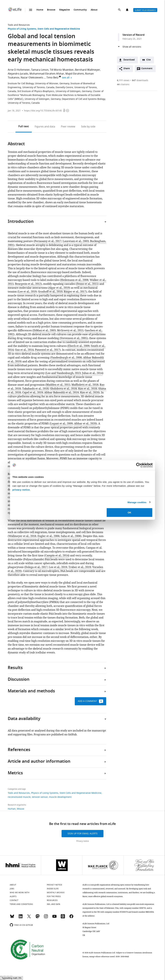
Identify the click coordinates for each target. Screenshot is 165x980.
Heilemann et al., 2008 (75, 280)
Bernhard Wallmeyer (87, 70)
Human (12, 809)
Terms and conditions (21, 904)
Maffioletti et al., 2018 (85, 385)
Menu (31, 10)
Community (80, 10)
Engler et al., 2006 (49, 536)
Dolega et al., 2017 (36, 567)
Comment (148, 69)
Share (127, 69)
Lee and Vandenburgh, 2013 (63, 373)
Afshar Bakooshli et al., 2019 (61, 393)
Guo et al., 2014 (24, 350)
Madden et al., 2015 (58, 385)
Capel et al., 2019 (33, 393)
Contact (14, 900)
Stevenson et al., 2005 (74, 338)
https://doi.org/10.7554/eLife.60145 (43, 111)
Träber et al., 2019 (80, 567)
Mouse (21, 809)
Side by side (88, 127)
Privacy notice (83, 841)
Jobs (12, 889)
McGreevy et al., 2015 (70, 330)
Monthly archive (56, 893)
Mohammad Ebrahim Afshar (47, 74)
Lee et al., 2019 (27, 292)
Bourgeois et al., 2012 (28, 284)
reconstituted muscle (19, 797)
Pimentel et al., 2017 (47, 350)
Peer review (68, 127)
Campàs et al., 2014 (57, 556)
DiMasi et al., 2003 (44, 330)
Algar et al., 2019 (59, 288)
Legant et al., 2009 (62, 424)
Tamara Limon (40, 70)
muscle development (60, 797)
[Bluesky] (12, 918)
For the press (54, 896)
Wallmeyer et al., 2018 (22, 536)
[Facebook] (71, 918)
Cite (148, 60)
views (123, 80)
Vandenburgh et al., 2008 (66, 358)
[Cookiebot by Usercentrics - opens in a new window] (138, 465)
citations (123, 84)
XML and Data (54, 904)
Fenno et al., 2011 (87, 284)
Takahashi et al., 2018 (35, 389)
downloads (140, 80)
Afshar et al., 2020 (85, 424)
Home (40, 10)
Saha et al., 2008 (71, 536)
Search (120, 10)
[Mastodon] (38, 918)
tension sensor (40, 797)
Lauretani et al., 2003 (76, 241)
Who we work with (20, 893)
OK (129, 512)
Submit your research (145, 10)
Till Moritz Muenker (62, 70)
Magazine (64, 10)
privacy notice (21, 490)
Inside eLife (53, 889)
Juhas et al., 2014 (92, 373)
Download (129, 60)
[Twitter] (29, 918)
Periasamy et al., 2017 (48, 241)
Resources (52, 900)
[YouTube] (54, 918)
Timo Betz (52, 78)
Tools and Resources (19, 25)
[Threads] (63, 918)
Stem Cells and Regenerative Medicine (59, 29)
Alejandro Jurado (18, 74)
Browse (51, 10)
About (94, 10)
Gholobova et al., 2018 (63, 389)
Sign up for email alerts (82, 834)
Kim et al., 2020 (89, 393)
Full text (24, 127)
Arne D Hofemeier (19, 70)
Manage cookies (137, 502)
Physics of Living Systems (22, 29)
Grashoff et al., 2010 (50, 292)
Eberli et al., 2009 (79, 346)
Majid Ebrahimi (75, 74)
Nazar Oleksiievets (32, 78)
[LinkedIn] (21, 918)
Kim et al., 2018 (87, 389)
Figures (45, 127)
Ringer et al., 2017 (75, 292)
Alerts (127, 10)
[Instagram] (46, 918)
